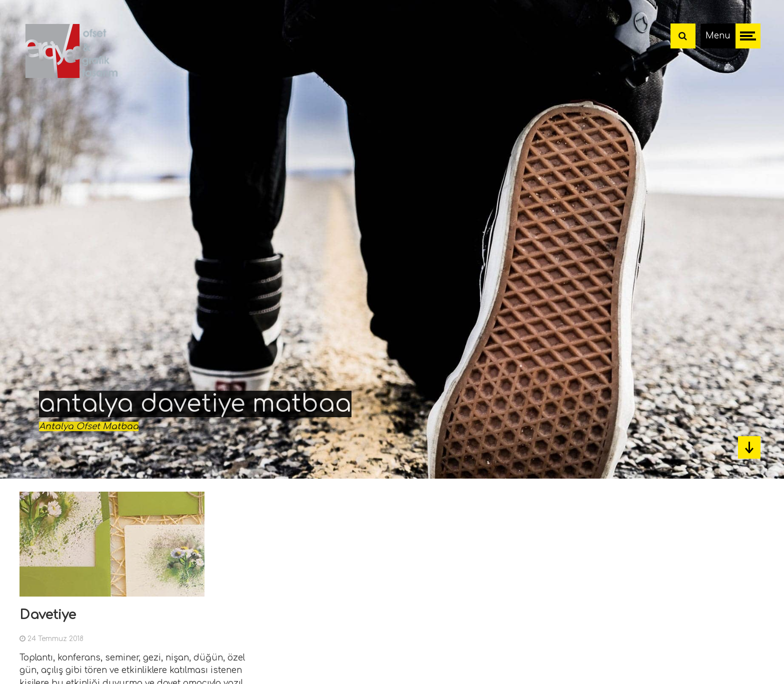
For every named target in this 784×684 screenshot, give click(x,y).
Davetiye (48, 615)
